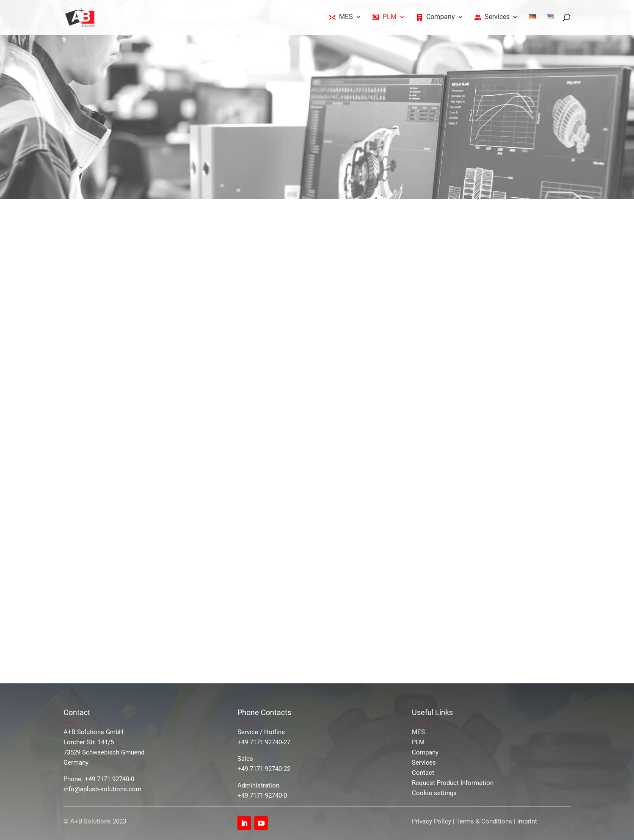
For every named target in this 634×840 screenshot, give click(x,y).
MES (418, 732)
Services (424, 763)
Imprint (527, 821)
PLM (418, 742)
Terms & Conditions (484, 821)
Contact (423, 773)
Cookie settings (434, 793)
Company (425, 752)
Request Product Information (453, 783)
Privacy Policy (432, 821)
